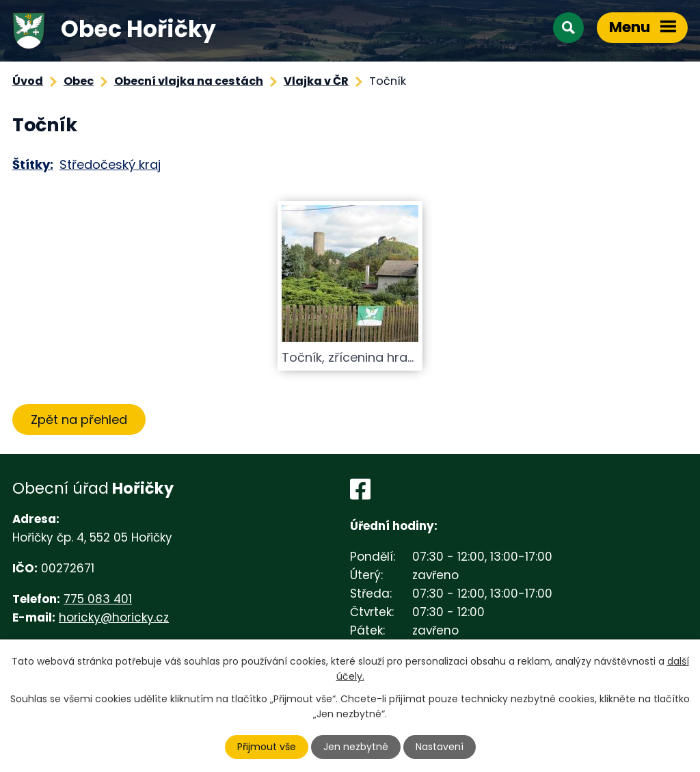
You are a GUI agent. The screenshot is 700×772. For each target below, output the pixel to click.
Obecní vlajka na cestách (189, 81)
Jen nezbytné (356, 747)
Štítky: (33, 164)
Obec (79, 81)
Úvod (28, 81)
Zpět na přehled (79, 420)
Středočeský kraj (110, 164)
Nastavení (440, 747)
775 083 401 (98, 599)
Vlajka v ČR (316, 81)
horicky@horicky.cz (114, 617)
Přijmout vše (267, 747)
